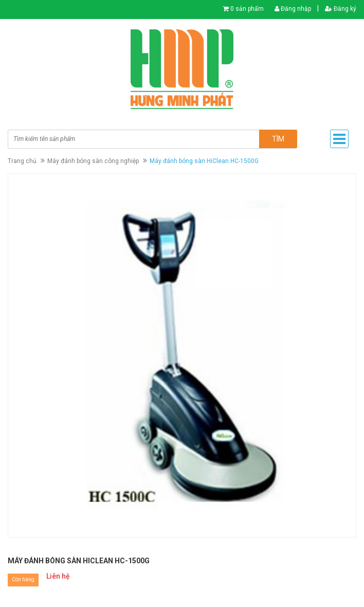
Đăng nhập (293, 9)
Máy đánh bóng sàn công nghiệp (93, 161)
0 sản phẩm (247, 9)
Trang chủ (22, 161)
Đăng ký (341, 9)
